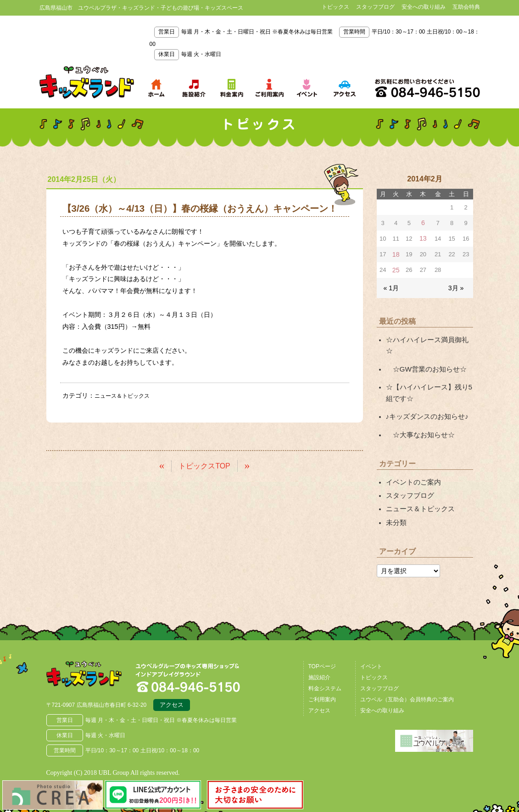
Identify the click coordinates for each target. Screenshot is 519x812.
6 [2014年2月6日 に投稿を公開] (423, 223)
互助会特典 (466, 7)
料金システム (325, 665)
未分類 (396, 499)
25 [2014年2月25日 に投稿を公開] (396, 268)
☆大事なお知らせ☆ (418, 415)
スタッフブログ (375, 7)
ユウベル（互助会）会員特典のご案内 (407, 676)
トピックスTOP (204, 465)
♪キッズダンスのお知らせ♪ (424, 398)
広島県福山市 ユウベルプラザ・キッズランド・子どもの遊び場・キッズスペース (94, 654)
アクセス (172, 682)
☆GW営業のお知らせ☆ (424, 353)
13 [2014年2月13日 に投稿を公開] (423, 238)
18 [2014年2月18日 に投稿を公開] (396, 253)
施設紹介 (319, 654)
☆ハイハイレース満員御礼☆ (428, 336)
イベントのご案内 (412, 462)
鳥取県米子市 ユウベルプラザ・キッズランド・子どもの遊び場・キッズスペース (87, 82)
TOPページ (322, 643)
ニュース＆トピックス (127, 395)
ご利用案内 (322, 676)
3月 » (456, 285)
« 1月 (391, 285)
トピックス (335, 7)
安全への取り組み (424, 7)
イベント (371, 643)
